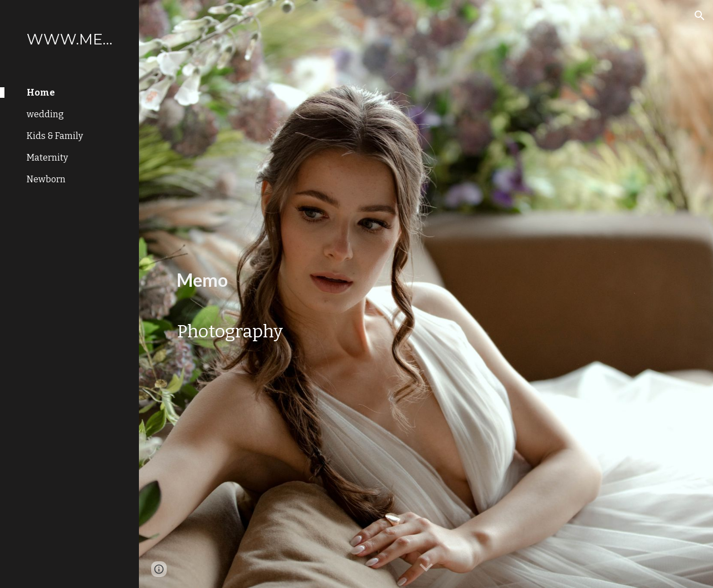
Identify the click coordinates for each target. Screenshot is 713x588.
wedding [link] (45, 114)
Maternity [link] (47, 158)
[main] (231, 272)
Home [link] (41, 93)
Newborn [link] (46, 179)
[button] (700, 16)
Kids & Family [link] (55, 136)
